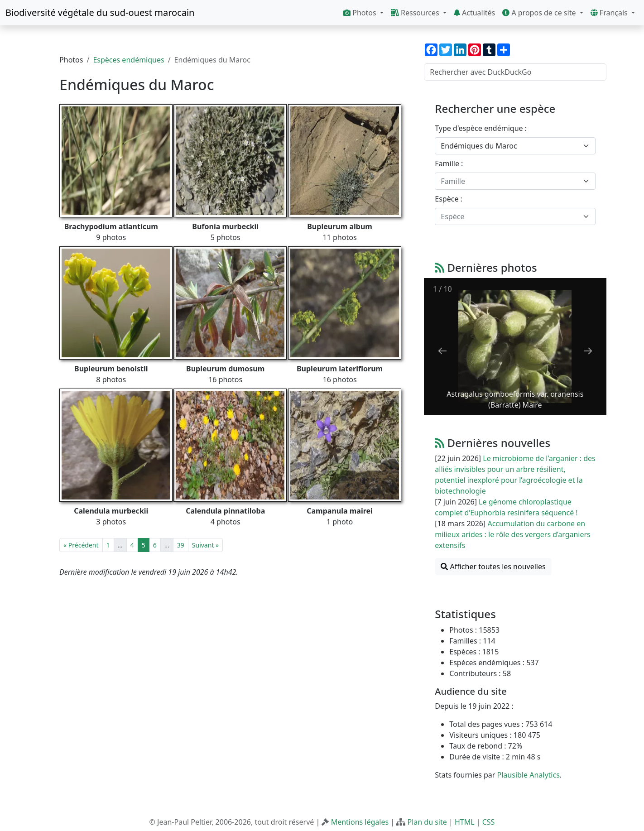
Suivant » (205, 545)
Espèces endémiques (128, 60)
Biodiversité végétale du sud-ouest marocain (100, 12)
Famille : (449, 163)
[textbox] (510, 181)
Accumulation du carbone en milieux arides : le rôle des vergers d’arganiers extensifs (512, 534)
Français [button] (610, 13)
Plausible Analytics (529, 775)
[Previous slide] (442, 351)
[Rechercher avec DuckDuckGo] (515, 72)
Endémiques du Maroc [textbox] (479, 146)
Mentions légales (360, 822)
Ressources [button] (416, 13)
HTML (465, 822)
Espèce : (449, 199)
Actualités (474, 13)
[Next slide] (588, 351)
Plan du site (427, 822)
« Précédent (81, 545)
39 (181, 545)
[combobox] (515, 146)
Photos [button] (361, 13)
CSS (489, 822)
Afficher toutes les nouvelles (493, 567)
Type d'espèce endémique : (481, 128)
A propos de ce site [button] (540, 13)
